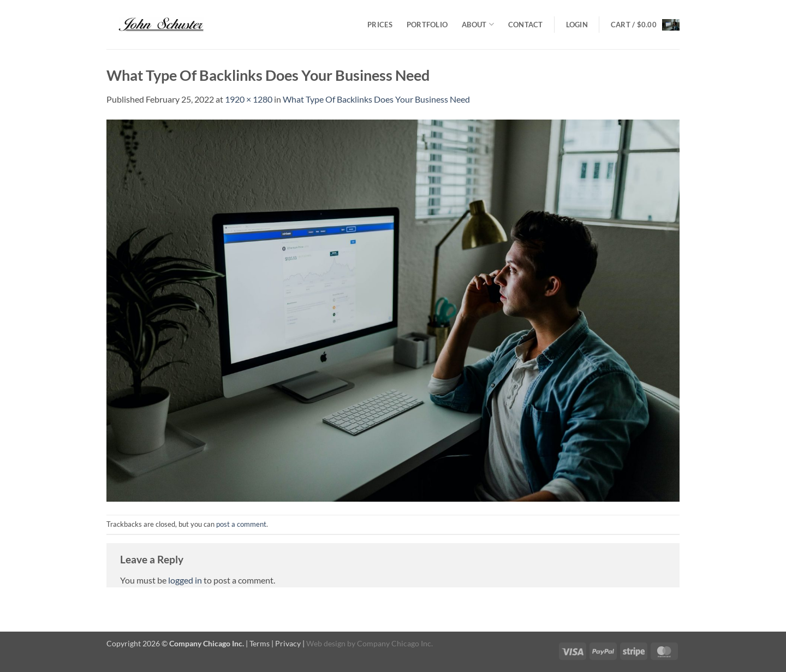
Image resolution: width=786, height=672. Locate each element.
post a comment (241, 524)
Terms (260, 643)
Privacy (288, 643)
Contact (526, 25)
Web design (326, 643)
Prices (380, 25)
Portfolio (427, 25)
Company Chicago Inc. (395, 643)
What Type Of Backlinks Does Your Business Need (376, 99)
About (478, 24)
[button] (577, 25)
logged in (185, 580)
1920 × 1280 (249, 99)
